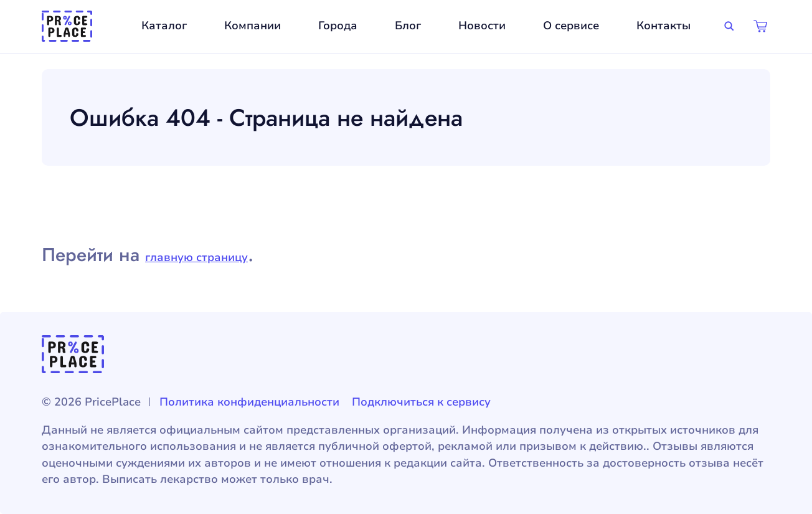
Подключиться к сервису (421, 402)
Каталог (164, 26)
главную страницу (196, 257)
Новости (482, 26)
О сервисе (571, 26)
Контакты (663, 26)
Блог (408, 26)
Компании (253, 26)
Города (338, 26)
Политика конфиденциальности (249, 402)
